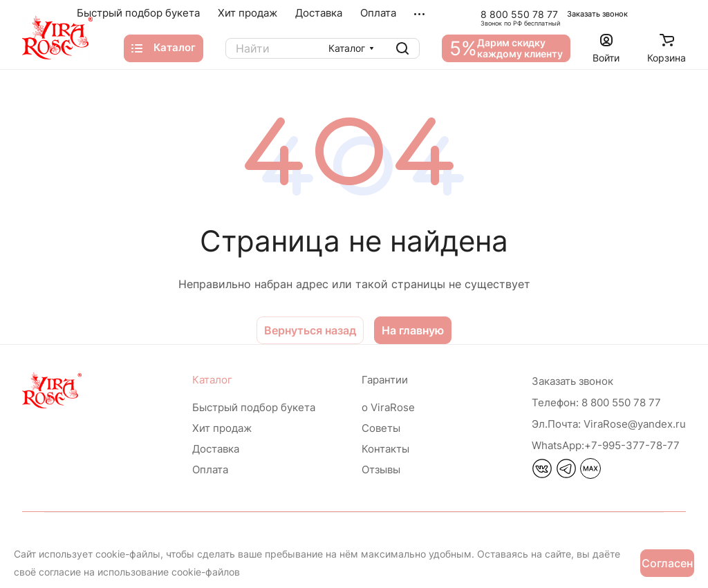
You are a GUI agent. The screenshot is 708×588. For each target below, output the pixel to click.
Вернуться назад (310, 330)
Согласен (667, 563)
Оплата (210, 470)
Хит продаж (222, 428)
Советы (381, 428)
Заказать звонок (597, 14)
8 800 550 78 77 (519, 14)
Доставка (216, 449)
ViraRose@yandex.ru (609, 424)
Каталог (212, 380)
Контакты (385, 449)
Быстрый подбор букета (254, 407)
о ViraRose (388, 407)
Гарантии (385, 380)
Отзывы (381, 470)
